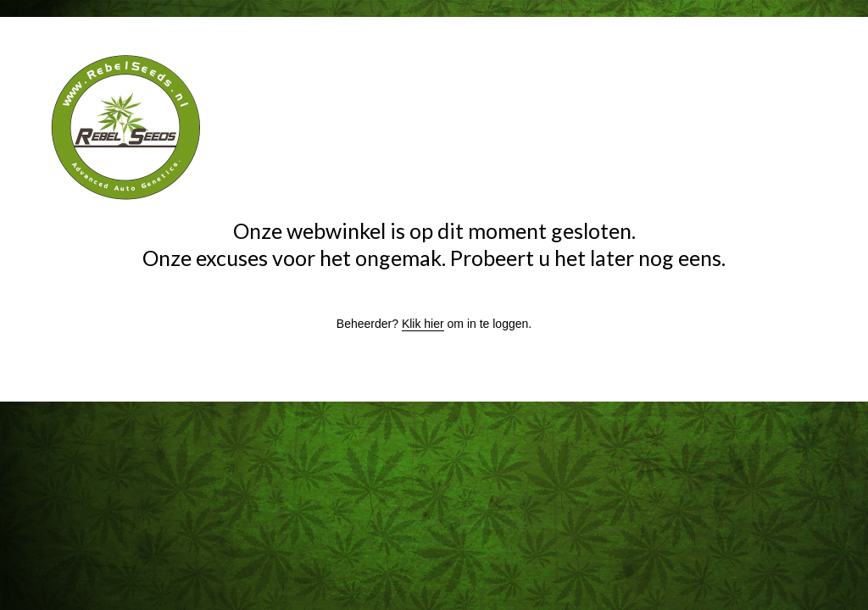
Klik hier (423, 324)
